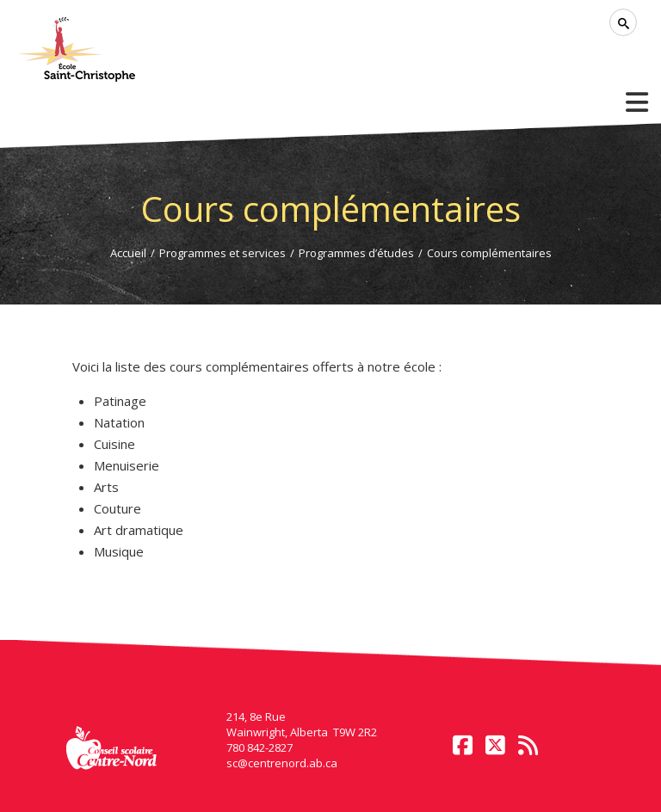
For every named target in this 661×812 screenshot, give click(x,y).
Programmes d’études (356, 253)
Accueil (128, 253)
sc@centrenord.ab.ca (282, 763)
